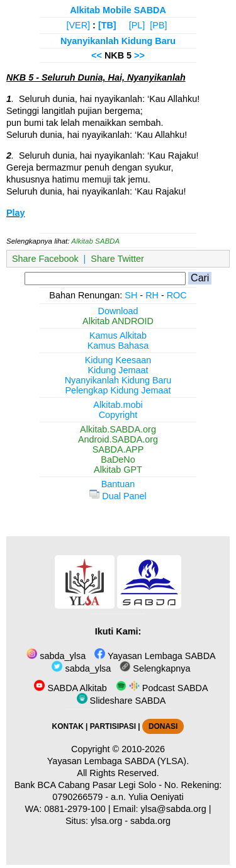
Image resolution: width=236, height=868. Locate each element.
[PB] (158, 25)
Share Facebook (45, 259)
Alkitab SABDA (95, 241)
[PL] (137, 25)
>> (139, 55)
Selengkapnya (155, 668)
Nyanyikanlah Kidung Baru (118, 41)
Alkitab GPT (118, 470)
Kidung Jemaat (118, 370)
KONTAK (68, 726)
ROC (177, 295)
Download (118, 311)
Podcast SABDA (162, 688)
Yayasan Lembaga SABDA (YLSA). (118, 761)
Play (16, 213)
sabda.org (150, 821)
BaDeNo (118, 459)
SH (131, 295)
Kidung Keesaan (118, 360)
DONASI (163, 726)
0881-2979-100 (75, 809)
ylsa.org (106, 821)
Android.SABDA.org (118, 439)
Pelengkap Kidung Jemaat (118, 390)
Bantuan (118, 484)
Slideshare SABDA (121, 701)
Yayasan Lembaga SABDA (155, 656)
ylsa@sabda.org (174, 809)
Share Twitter (117, 259)
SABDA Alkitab (70, 688)
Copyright (118, 415)
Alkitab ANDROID (118, 321)
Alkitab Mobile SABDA (118, 10)
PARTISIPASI (113, 726)
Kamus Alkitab (118, 335)
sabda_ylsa (56, 656)
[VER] (79, 25)
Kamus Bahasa (118, 346)
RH (152, 295)
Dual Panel (118, 496)
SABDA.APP (118, 449)
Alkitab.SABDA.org (118, 429)
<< (97, 55)
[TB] (107, 25)
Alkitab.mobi (118, 405)
